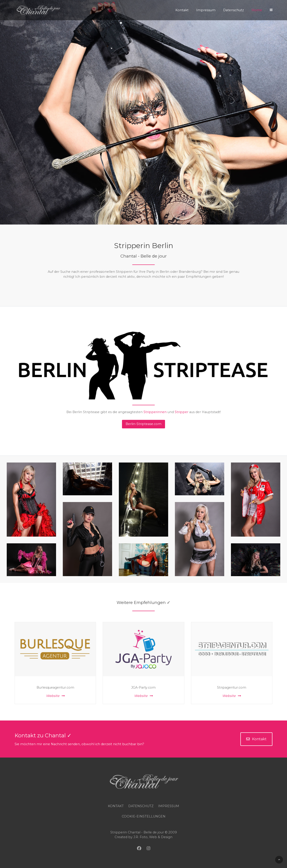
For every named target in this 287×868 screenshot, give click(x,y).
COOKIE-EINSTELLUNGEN (144, 816)
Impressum (169, 806)
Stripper (182, 412)
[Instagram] (148, 848)
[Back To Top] (279, 860)
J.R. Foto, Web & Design (153, 837)
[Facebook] (139, 848)
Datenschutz (141, 806)
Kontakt (256, 739)
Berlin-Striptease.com (143, 424)
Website (55, 696)
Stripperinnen (155, 412)
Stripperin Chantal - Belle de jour (137, 832)
